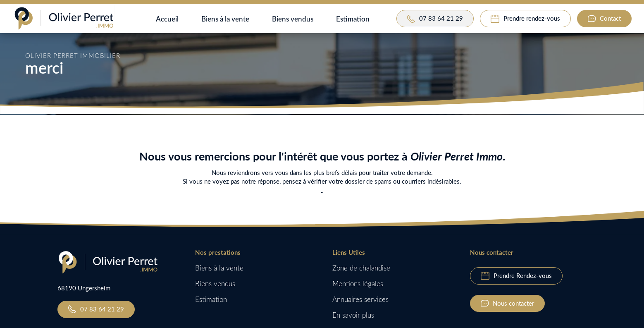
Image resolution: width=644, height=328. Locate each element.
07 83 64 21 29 (102, 309)
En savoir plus (353, 315)
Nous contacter (513, 303)
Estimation (353, 19)
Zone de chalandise (361, 268)
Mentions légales (358, 284)
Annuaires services (360, 299)
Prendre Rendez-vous (523, 275)
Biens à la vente (225, 19)
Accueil (167, 19)
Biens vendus (293, 19)
